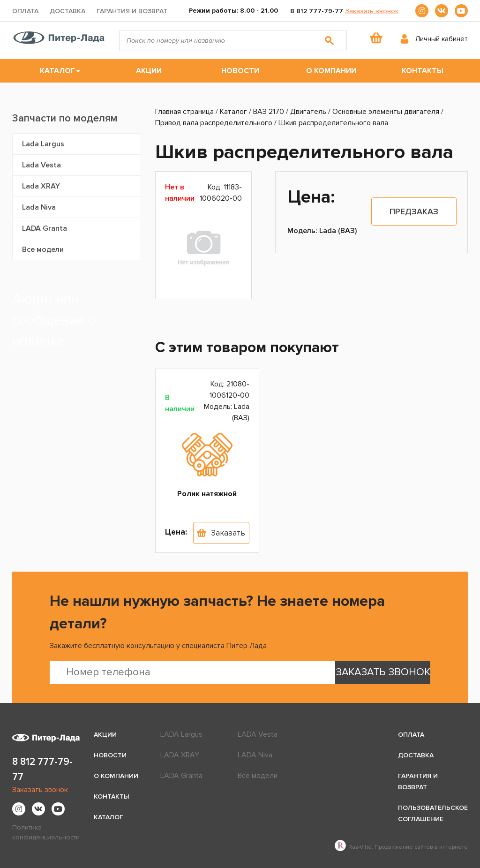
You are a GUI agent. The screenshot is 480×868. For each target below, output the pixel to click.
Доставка (67, 11)
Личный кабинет (442, 39)
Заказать (228, 533)
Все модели (43, 249)
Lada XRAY (41, 186)
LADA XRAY (180, 755)
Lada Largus (43, 144)
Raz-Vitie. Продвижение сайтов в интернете (401, 847)
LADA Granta (45, 228)
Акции (149, 71)
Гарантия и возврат (132, 11)
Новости (240, 71)
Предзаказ (414, 211)
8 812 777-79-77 (317, 11)
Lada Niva (39, 207)
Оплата (25, 11)
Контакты (423, 71)
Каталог (57, 71)
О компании (331, 71)
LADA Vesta (258, 734)
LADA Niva (255, 755)
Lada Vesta (41, 165)
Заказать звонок (372, 11)
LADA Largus (181, 734)
